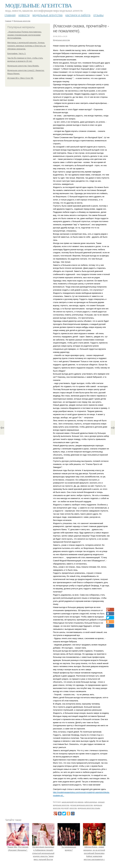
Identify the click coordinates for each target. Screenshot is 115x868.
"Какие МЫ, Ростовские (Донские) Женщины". (18, 847)
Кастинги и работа (78, 15)
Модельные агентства (38, 6)
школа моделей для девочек (73, 802)
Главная (10, 15)
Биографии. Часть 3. (17, 53)
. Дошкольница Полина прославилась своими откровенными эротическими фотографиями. (24, 35)
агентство (73, 808)
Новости (24, 15)
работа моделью (91, 802)
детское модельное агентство (82, 805)
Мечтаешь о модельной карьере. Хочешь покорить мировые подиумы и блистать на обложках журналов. (27, 46)
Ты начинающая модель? (69, 847)
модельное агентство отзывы (89, 808)
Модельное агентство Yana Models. (23, 66)
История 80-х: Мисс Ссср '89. (20, 78)
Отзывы (98, 15)
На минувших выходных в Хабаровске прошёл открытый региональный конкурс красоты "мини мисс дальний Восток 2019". (43, 853)
